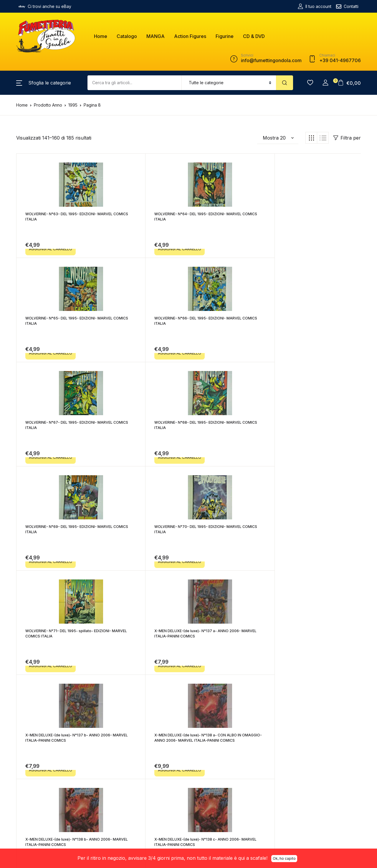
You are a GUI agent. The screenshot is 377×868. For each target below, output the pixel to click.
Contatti (347, 6)
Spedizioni (144, 788)
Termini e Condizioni (154, 779)
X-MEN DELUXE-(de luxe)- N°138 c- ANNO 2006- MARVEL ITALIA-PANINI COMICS (144, 532)
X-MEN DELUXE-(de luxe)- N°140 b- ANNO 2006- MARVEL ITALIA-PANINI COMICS (230, 636)
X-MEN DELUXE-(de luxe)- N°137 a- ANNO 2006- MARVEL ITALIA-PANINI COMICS (144, 428)
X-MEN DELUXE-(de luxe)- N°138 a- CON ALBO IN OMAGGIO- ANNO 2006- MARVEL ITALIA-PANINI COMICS (318, 428)
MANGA (156, 36)
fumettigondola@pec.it (100, 794)
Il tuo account (315, 6)
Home (101, 36)
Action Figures (190, 36)
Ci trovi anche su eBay (45, 6)
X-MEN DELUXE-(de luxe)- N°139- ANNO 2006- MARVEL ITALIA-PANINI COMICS (58, 636)
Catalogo (127, 36)
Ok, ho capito (284, 858)
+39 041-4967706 (93, 800)
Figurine (225, 36)
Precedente (96, 692)
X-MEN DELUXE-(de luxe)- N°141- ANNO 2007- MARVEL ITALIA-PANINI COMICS (316, 636)
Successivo (282, 692)
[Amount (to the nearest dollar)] (135, 83)
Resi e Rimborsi (149, 797)
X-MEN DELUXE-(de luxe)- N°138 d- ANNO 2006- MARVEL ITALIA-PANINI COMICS (230, 532)
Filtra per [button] (347, 138)
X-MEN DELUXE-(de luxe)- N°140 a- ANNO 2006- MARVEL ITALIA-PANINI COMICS (144, 636)
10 (255, 692)
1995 (73, 105)
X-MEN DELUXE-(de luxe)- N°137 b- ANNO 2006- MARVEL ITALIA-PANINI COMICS (230, 428)
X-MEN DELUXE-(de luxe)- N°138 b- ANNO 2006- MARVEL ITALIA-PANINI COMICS (58, 532)
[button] (44, 83)
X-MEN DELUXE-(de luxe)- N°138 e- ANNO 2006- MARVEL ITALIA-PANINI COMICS (316, 532)
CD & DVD (254, 36)
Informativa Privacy (152, 805)
